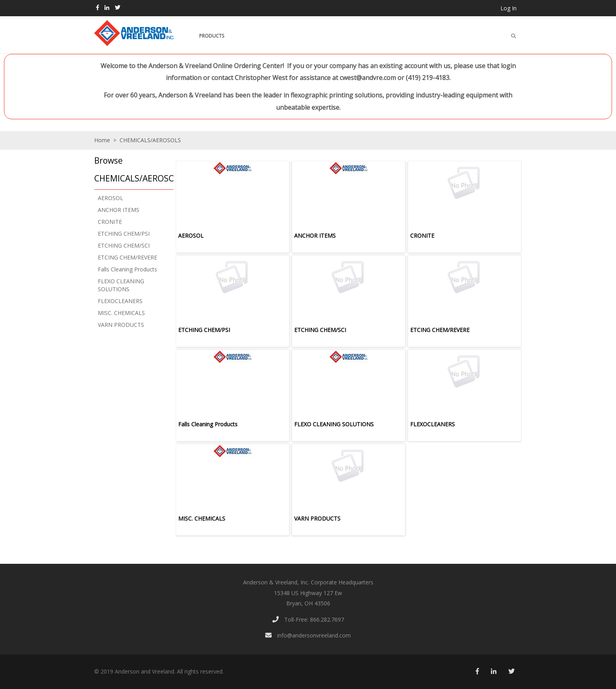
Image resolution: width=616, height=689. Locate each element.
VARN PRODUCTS (121, 325)
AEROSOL (110, 198)
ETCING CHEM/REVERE (127, 257)
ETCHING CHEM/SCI (124, 245)
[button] (132, 170)
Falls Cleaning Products (127, 269)
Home (102, 140)
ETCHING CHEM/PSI (124, 234)
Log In (509, 8)
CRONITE (110, 222)
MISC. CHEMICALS (121, 313)
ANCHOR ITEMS (119, 210)
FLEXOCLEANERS (120, 301)
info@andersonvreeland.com (308, 635)
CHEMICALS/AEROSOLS (149, 140)
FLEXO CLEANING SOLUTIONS (121, 285)
